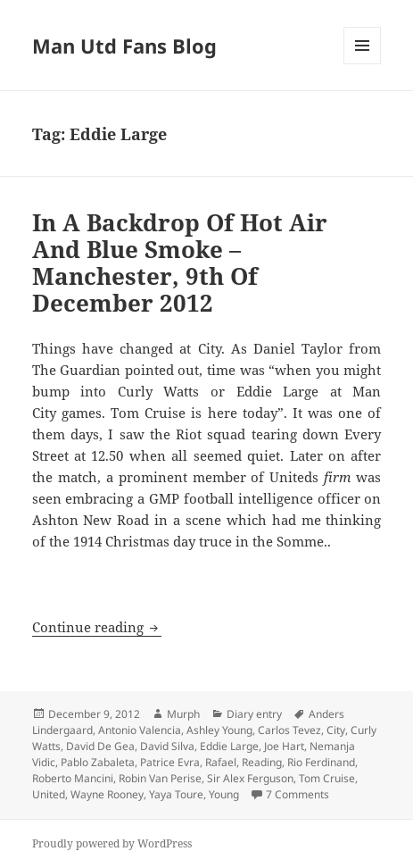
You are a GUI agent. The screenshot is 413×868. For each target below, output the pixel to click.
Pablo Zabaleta (98, 762)
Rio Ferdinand (321, 762)
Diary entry (254, 714)
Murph (183, 714)
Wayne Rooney (107, 794)
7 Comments (297, 794)
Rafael (221, 762)
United (49, 794)
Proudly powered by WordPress (112, 843)
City (336, 730)
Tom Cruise (327, 778)
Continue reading (97, 627)
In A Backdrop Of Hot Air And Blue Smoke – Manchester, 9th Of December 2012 (180, 263)
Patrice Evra (170, 762)
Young (224, 794)
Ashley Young (219, 730)
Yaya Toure (176, 794)
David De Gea (100, 746)
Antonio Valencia (140, 730)
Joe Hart (284, 746)
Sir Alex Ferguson (250, 778)
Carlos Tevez (289, 730)
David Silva (167, 746)
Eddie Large (229, 746)
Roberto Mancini (73, 778)
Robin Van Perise (160, 778)
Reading (262, 762)
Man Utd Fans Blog (124, 46)
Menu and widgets (363, 64)
